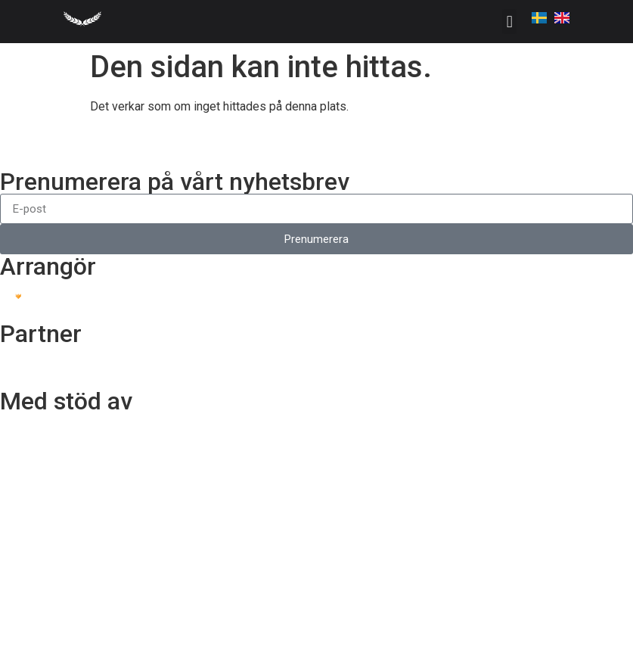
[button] (509, 22)
